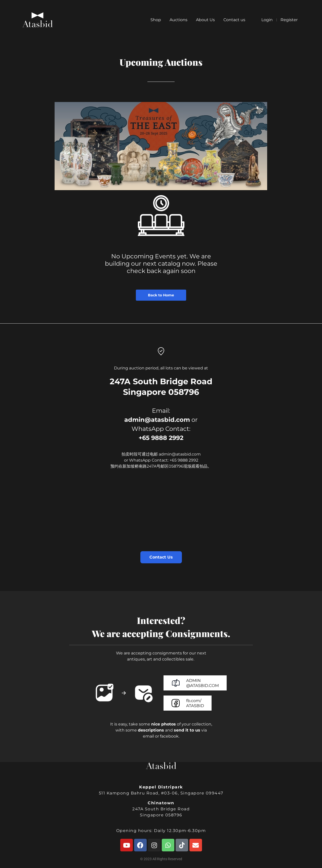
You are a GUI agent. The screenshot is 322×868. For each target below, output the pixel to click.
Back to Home (161, 295)
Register (289, 20)
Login (267, 20)
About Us (205, 20)
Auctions (178, 20)
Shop (156, 20)
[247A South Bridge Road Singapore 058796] (161, 517)
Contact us (234, 20)
